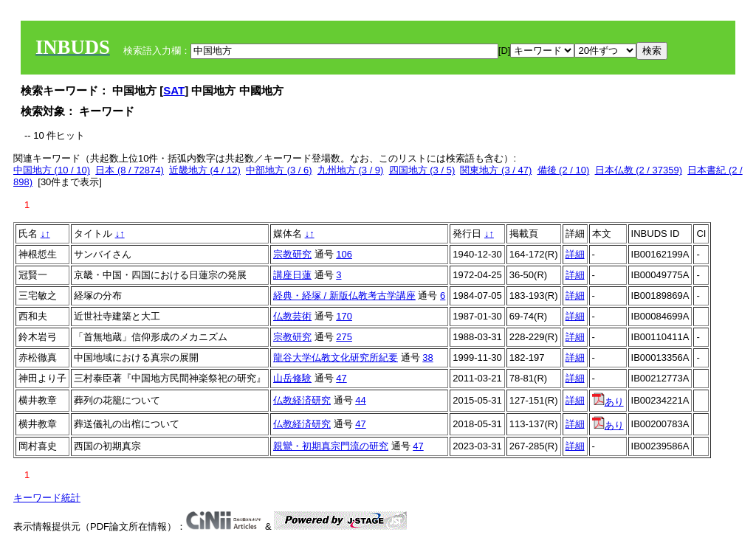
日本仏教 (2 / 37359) (639, 170)
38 (427, 357)
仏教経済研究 (302, 400)
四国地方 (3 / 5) (422, 170)
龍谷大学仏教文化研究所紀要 (336, 357)
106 (344, 254)
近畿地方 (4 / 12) (205, 170)
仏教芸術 (292, 316)
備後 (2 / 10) (564, 170)
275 (344, 337)
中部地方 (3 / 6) (279, 170)
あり (608, 402)
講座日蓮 (292, 275)
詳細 (575, 254)
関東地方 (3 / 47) (496, 170)
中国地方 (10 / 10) (52, 170)
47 (341, 378)
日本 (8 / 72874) (130, 170)
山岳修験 (292, 378)
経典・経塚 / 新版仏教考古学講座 (344, 296)
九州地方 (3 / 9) (351, 170)
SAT (174, 90)
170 (344, 316)
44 (360, 400)
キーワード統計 (47, 498)
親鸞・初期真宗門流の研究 (331, 446)
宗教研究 (292, 254)
